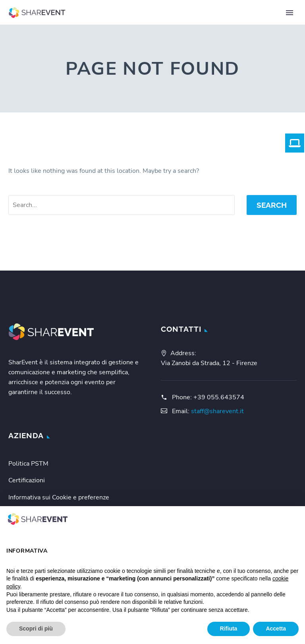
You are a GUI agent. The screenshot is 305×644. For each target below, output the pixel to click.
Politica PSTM (28, 464)
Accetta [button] (276, 629)
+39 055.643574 (219, 397)
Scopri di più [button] (36, 629)
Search (272, 205)
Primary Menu (290, 13)
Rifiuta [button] (229, 629)
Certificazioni (27, 480)
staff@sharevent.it (217, 411)
